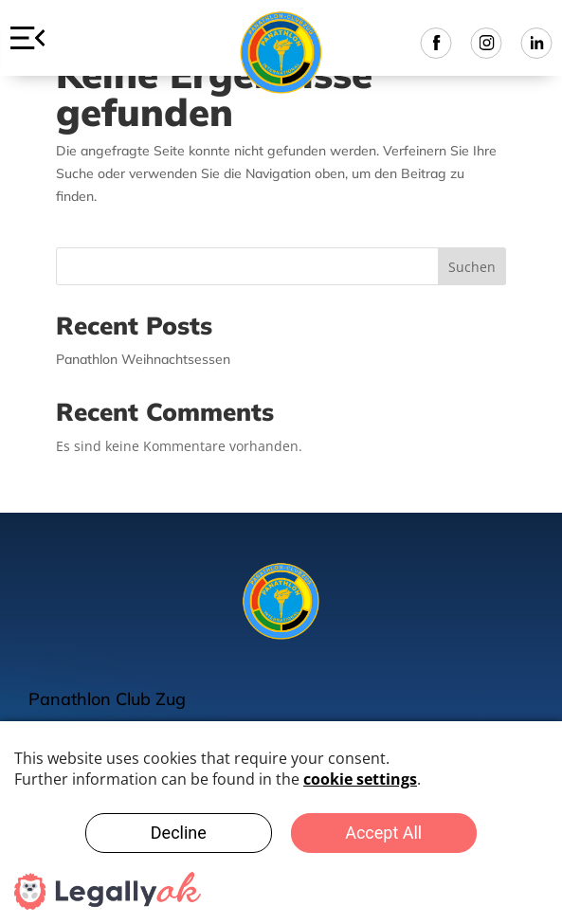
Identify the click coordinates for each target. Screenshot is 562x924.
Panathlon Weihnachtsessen (143, 359)
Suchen (472, 267)
